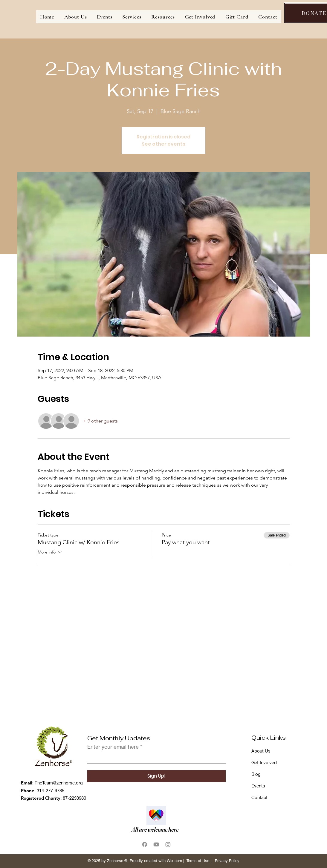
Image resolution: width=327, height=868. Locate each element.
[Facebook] (145, 844)
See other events (163, 144)
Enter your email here (113, 747)
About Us (261, 751)
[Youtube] (156, 844)
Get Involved (264, 762)
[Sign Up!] (156, 776)
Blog (256, 774)
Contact (259, 797)
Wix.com (174, 861)
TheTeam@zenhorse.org (59, 783)
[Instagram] (168, 844)
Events (258, 786)
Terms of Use (198, 861)
